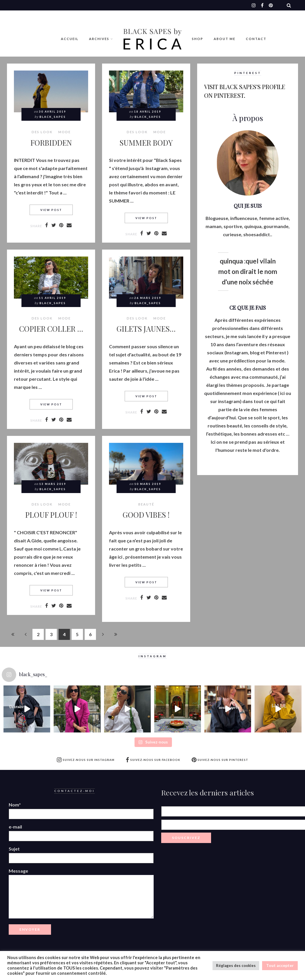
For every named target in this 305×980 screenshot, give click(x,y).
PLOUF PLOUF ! (51, 515)
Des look (42, 132)
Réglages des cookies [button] (236, 965)
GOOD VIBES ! (146, 515)
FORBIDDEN (51, 142)
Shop (198, 39)
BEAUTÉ (146, 504)
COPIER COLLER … (51, 329)
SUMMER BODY (146, 142)
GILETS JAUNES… (146, 329)
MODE (65, 132)
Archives (99, 39)
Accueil (70, 39)
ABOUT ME (225, 39)
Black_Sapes (53, 117)
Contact (256, 39)
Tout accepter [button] (280, 965)
